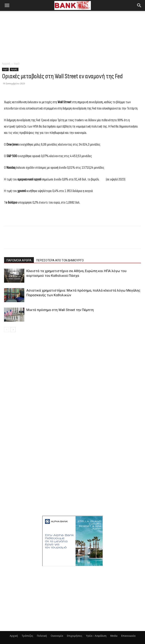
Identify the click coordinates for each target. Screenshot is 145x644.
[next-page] (13, 330)
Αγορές (14, 69)
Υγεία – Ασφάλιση (96, 636)
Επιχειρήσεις (75, 636)
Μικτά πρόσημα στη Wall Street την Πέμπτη (60, 310)
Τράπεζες (27, 636)
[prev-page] (7, 330)
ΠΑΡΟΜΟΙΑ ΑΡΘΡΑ (19, 260)
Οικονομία (57, 636)
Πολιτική (42, 636)
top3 (17, 64)
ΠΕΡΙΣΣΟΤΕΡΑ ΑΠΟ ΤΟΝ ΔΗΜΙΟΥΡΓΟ (60, 260)
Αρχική (6, 64)
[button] (7, 5)
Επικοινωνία (128, 636)
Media (114, 636)
